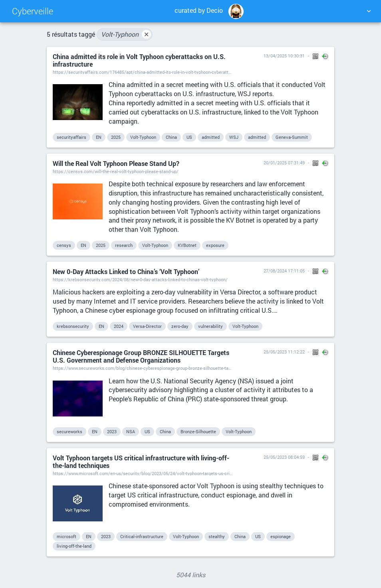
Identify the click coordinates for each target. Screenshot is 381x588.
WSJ (234, 137)
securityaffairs (71, 137)
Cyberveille (33, 11)
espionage (281, 536)
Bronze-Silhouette (198, 431)
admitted (211, 137)
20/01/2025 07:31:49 (284, 163)
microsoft (66, 536)
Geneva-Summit (292, 137)
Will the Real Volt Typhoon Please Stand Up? (116, 163)
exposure (215, 245)
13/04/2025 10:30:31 (284, 56)
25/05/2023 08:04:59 (284, 457)
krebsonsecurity (73, 326)
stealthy (217, 536)
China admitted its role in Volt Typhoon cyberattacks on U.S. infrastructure (139, 60)
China (171, 137)
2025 (116, 137)
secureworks (69, 431)
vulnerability (210, 326)
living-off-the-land (74, 546)
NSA (131, 431)
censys (64, 245)
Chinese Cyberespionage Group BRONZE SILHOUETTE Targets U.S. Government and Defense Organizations (141, 356)
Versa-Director (147, 326)
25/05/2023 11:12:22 (284, 352)
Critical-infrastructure (142, 536)
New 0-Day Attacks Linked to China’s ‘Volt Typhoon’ (126, 271)
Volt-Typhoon (126, 34)
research (124, 245)
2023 (112, 431)
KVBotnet (187, 245)
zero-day (180, 326)
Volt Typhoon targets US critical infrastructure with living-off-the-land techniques (141, 462)
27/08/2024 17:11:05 (284, 271)
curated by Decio (211, 11)
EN (99, 137)
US (189, 137)
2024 (119, 326)
